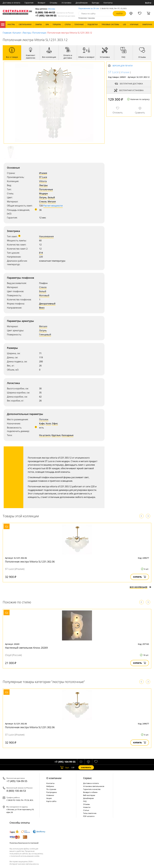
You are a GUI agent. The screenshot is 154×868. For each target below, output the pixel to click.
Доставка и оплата (11, 3)
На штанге (45, 435)
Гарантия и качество (92, 789)
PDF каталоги (89, 816)
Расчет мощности (53, 206)
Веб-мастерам (89, 795)
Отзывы (53, 3)
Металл (52, 202)
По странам (51, 789)
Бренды (96, 3)
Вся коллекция (141, 587)
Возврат (42, 3)
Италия (43, 173)
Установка (66, 3)
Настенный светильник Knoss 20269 (26, 648)
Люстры (27, 33)
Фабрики (50, 786)
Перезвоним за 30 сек (89, 9)
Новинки (50, 795)
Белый (51, 197)
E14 (41, 253)
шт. (65, 767)
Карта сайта (51, 801)
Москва (52, 9)
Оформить (86, 768)
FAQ (85, 801)
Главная (7, 33)
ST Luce (43, 177)
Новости (87, 807)
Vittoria (43, 181)
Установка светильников (94, 786)
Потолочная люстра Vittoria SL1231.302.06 (30, 562)
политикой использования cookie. (25, 856)
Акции (49, 798)
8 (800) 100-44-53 (55, 12)
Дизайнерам (82, 3)
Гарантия (29, 3)
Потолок (44, 419)
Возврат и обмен (90, 792)
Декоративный (47, 304)
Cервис (87, 778)
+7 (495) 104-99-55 (55, 16)
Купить (140, 577)
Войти (148, 3)
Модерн (43, 193)
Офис (55, 424)
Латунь (43, 197)
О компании (54, 778)
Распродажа (52, 792)
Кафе (42, 424)
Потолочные (39, 33)
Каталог (3, 25)
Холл (48, 424)
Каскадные (68, 435)
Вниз (42, 308)
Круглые (56, 435)
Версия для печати (123, 66)
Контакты (108, 3)
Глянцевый (45, 335)
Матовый (44, 295)
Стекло (43, 202)
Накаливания (46, 236)
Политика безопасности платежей (24, 843)
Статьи (86, 810)
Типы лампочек (90, 813)
